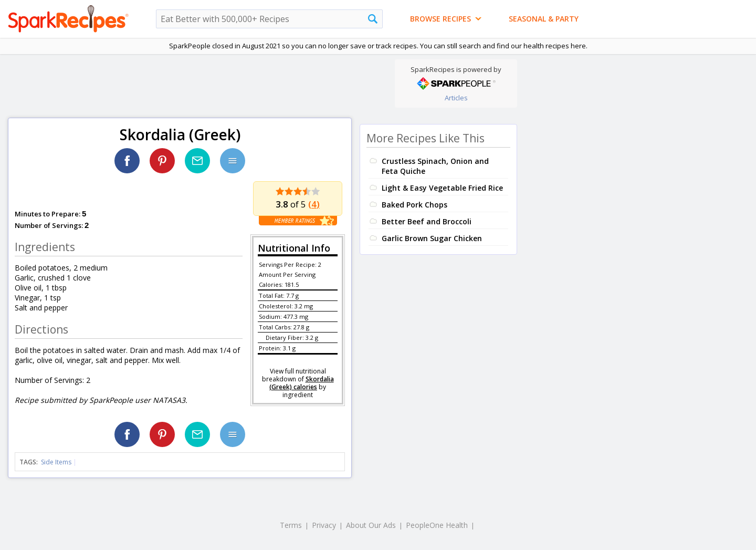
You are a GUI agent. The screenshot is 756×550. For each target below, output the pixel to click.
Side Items (56, 462)
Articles (456, 98)
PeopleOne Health (437, 525)
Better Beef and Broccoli (427, 221)
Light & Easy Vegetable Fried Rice (442, 188)
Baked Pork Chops (414, 205)
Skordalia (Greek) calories (302, 383)
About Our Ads (371, 525)
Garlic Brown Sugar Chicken (432, 238)
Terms (291, 525)
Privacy (324, 525)
